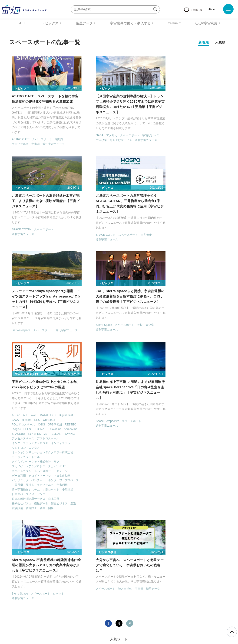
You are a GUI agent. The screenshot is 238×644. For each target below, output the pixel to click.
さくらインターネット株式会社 (29, 370)
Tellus (173, 23)
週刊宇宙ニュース (51, 142)
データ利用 (16, 384)
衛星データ (84, 23)
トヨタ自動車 (59, 384)
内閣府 (56, 138)
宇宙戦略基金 (173, 567)
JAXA (13, 324)
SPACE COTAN (170, 128)
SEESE (40, 333)
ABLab (13, 319)
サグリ (55, 370)
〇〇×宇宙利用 (206, 23)
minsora (24, 324)
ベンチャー (36, 389)
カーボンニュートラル (23, 365)
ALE (23, 319)
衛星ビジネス (57, 416)
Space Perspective (96, 325)
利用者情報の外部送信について (144, 620)
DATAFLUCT (46, 319)
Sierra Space (168, 231)
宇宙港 (33, 142)
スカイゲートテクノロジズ (26, 375)
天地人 (50, 393)
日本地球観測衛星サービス (26, 412)
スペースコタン (19, 379)
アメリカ (101, 134)
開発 (57, 421)
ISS (83, 567)
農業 (48, 421)
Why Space (115, 558)
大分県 (214, 231)
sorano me (30, 337)
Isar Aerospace (94, 231)
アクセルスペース (20, 347)
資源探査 (37, 421)
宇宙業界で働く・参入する (130, 23)
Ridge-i (28, 333)
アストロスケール (46, 347)
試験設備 (23, 421)
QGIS (39, 328)
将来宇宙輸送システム (57, 398)
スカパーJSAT (54, 375)
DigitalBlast (63, 319)
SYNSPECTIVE (19, 342)
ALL (22, 23)
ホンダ (50, 389)
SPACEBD (46, 337)
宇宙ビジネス (18, 142)
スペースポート (40, 138)
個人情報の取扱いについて (105, 620)
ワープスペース (19, 393)
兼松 (204, 231)
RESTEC (15, 333)
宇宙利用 (34, 398)
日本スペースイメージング (26, 407)
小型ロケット (18, 402)
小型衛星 (34, 402)
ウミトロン (16, 356)
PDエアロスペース (21, 328)
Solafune (15, 337)
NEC (35, 324)
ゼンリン (59, 379)
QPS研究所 (52, 328)
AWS (32, 319)
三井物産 (59, 231)
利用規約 (80, 620)
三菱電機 (37, 393)
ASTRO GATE (18, 138)
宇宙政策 (90, 138)
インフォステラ (58, 351)
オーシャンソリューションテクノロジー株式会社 (40, 361)
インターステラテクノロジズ (27, 351)
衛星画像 (207, 558)
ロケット (207, 319)
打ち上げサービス (110, 138)
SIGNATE (53, 333)
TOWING (51, 342)
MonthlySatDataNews (150, 558)
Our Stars (46, 324)
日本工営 (51, 412)
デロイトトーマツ (37, 384)
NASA (89, 134)
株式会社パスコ (19, 416)
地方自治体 (39, 505)
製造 (12, 421)
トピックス (50, 23)
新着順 (204, 42)
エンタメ (32, 356)
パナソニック (18, 389)
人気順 (220, 42)
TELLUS (37, 342)
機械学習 (65, 567)
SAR (97, 567)
